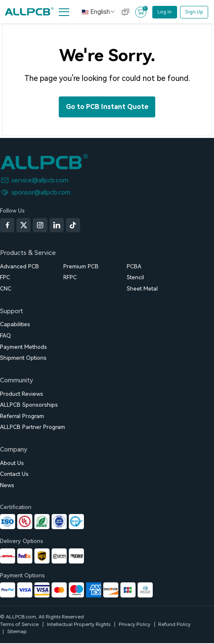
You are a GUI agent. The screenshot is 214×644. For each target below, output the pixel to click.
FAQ (5, 336)
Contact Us (14, 474)
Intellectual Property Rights (79, 624)
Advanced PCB (20, 266)
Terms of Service (19, 624)
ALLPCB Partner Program (33, 427)
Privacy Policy (134, 624)
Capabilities (15, 324)
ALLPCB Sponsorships (29, 405)
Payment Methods (23, 347)
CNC (6, 289)
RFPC (70, 277)
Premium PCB (81, 266)
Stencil (135, 277)
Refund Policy (174, 624)
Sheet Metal (142, 289)
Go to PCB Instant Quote (107, 107)
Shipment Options (23, 358)
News (7, 485)
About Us (12, 463)
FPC (5, 277)
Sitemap (17, 631)
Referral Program (22, 416)
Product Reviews (22, 394)
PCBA (134, 266)
